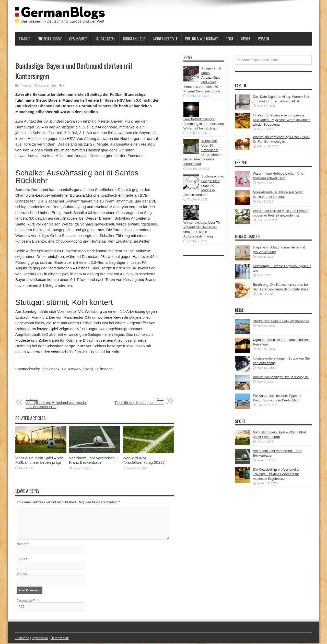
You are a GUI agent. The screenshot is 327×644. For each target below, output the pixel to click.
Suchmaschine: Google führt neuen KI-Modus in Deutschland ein (204, 186)
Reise (230, 39)
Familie (24, 39)
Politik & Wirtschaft (202, 39)
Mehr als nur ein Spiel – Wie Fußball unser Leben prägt (40, 460)
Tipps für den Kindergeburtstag (132, 401)
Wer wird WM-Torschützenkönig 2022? (144, 460)
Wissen (264, 39)
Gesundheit (78, 39)
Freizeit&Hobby (50, 39)
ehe (51, 241)
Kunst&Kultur (134, 39)
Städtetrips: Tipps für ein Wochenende (281, 321)
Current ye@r (28, 601)
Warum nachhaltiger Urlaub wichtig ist (281, 377)
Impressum (40, 639)
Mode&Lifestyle (165, 39)
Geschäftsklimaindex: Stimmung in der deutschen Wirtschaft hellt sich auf (204, 124)
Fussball (27, 86)
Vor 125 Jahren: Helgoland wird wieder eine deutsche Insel (57, 403)
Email (21, 560)
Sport (246, 39)
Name (21, 545)
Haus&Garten (105, 39)
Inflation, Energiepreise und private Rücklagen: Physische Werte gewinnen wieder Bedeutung (282, 120)
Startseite (22, 639)
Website (23, 574)
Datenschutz (60, 639)
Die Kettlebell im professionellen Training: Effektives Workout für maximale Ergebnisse (277, 474)
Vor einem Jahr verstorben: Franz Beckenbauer (92, 460)
